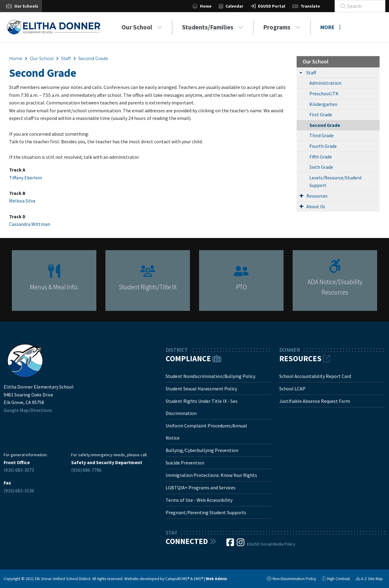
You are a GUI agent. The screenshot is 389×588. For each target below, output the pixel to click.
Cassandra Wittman (30, 224)
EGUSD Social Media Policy (271, 544)
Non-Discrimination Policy (291, 580)
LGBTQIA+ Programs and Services (201, 488)
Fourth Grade (323, 146)
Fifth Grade (321, 157)
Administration (325, 83)
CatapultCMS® (177, 579)
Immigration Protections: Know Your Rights (211, 475)
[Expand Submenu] (301, 72)
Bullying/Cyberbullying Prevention (202, 450)
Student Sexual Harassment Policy (201, 389)
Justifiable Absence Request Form (315, 401)
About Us (316, 206)
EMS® (198, 579)
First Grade (321, 114)
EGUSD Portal (279, 6)
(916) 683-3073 (19, 470)
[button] (26, 6)
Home (213, 6)
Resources (317, 196)
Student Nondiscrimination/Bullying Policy (210, 376)
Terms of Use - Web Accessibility (199, 500)
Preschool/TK (324, 93)
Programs (282, 27)
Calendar (242, 6)
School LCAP (292, 389)
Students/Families (213, 27)
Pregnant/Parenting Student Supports (206, 512)
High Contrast (338, 579)
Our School (142, 27)
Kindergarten (323, 104)
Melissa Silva (22, 201)
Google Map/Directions (28, 410)
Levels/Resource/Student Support (336, 182)
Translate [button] (318, 6)
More (330, 27)
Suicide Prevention (185, 463)
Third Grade (322, 135)
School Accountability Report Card (315, 376)
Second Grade (93, 59)
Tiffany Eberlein (26, 178)
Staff (66, 59)
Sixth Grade (321, 167)
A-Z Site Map (369, 580)
